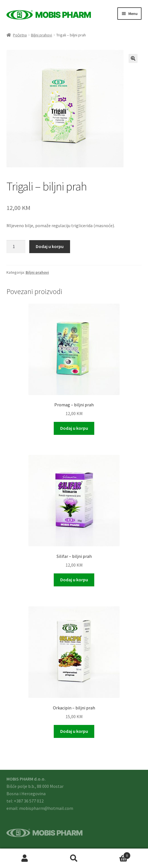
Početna (20, 35)
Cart (115, 854)
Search (74, 858)
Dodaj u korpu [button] (74, 428)
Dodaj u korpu (50, 246)
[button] (133, 58)
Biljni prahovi (42, 35)
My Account (25, 858)
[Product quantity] (16, 247)
